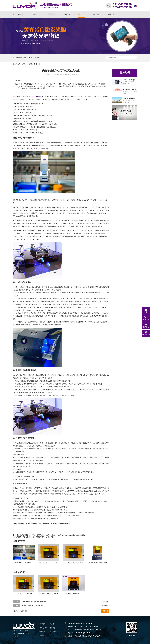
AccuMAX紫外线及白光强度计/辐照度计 (34, 602)
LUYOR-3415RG (34, 58)
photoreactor (49, 96)
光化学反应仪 (25, 611)
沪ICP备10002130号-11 (20, 631)
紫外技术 (37, 64)
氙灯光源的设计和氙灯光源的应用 (32, 606)
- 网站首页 (42, 624)
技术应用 (29, 64)
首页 (23, 64)
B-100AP (24, 58)
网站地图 (15, 636)
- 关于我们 (52, 632)
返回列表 (105, 611)
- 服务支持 (52, 628)
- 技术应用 (42, 632)
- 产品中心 (52, 624)
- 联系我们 (42, 636)
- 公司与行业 (43, 628)
